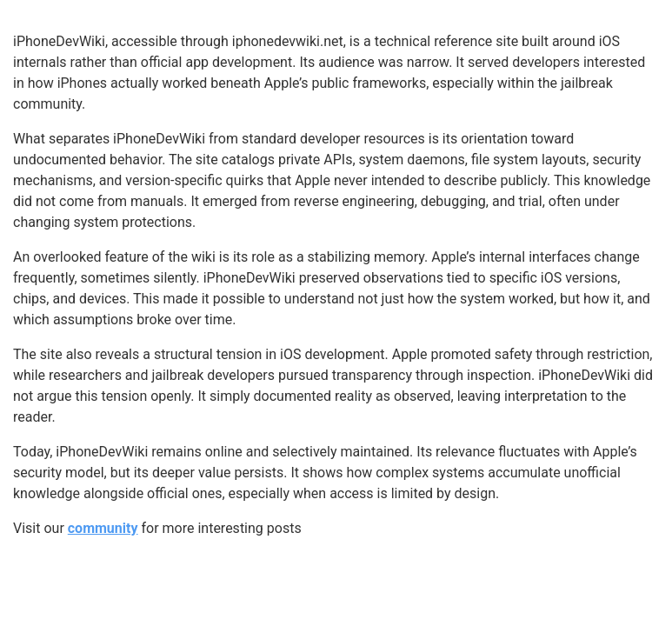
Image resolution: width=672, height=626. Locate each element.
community (103, 528)
